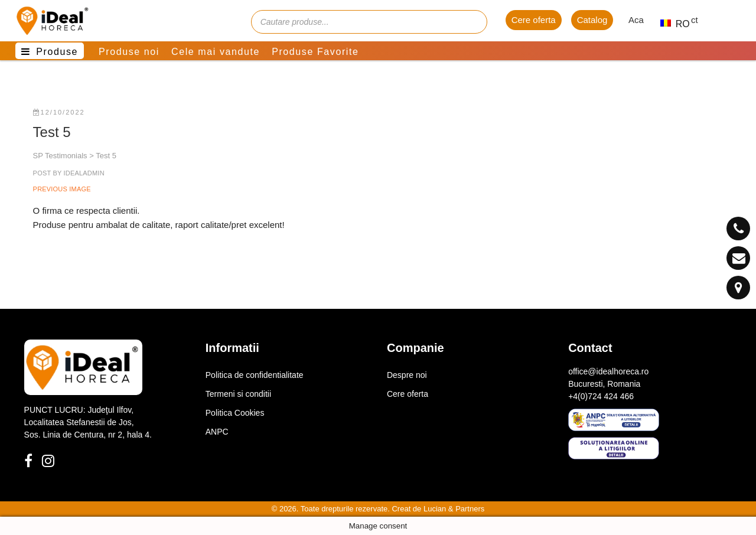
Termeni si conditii (238, 394)
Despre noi (407, 375)
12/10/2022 (59, 112)
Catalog (592, 20)
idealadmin (83, 173)
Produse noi (129, 52)
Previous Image (62, 189)
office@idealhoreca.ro (608, 371)
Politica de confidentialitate (255, 375)
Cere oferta (534, 20)
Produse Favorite (315, 52)
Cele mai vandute (216, 52)
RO (670, 24)
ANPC (217, 432)
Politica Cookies (235, 413)
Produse (57, 52)
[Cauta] (472, 22)
